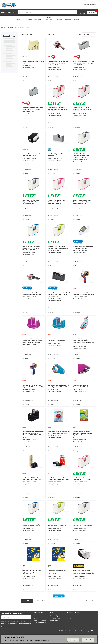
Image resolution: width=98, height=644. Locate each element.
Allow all (88, 640)
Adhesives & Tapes (24, 27)
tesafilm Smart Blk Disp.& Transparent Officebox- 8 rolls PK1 (33, 479)
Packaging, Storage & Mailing (49, 19)
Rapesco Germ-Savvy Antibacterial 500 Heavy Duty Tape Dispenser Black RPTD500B (59, 294)
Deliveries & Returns (73, 613)
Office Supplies (11, 27)
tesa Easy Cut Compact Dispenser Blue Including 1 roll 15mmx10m (58, 340)
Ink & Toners (38, 19)
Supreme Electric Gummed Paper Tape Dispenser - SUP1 (33, 155)
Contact (36, 618)
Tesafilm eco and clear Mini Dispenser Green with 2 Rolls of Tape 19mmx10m (83, 433)
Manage (73, 640)
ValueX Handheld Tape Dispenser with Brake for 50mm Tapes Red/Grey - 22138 (58, 63)
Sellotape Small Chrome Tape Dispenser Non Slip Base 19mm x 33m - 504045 (32, 572)
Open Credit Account (40, 620)
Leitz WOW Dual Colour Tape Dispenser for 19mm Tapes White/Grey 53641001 (82, 156)
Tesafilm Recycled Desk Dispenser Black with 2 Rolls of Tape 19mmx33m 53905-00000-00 (33, 433)
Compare (26, 81)
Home (3, 12)
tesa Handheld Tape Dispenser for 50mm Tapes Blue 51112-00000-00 (59, 386)
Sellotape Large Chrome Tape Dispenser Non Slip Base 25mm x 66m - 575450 (58, 572)
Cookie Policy (54, 620)
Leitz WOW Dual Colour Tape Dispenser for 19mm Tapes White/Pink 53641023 (57, 202)
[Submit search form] (75, 12)
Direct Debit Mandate (40, 622)
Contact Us (10, 12)
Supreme (25, 149)
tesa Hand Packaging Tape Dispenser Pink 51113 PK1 (81, 386)
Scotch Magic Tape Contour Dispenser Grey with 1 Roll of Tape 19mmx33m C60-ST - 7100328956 (83, 572)
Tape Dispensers (32, 67)
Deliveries (69, 616)
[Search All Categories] (47, 12)
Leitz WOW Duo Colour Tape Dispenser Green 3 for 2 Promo (57, 525)
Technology (68, 19)
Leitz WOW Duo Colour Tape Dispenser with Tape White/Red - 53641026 (58, 109)
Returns (69, 618)
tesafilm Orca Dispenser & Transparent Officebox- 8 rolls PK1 (58, 479)
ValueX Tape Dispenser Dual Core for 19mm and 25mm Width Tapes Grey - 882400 (83, 63)
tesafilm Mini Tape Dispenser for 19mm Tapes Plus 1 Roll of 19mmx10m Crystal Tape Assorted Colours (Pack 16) (83, 342)
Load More (59, 596)
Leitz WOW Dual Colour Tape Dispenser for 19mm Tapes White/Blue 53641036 (31, 248)
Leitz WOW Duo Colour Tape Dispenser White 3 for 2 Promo (82, 525)
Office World (38, 613)
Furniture (59, 19)
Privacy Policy (54, 616)
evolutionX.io (93, 631)
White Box (26, 57)
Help (52, 613)
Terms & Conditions (56, 618)
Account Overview (90, 5)
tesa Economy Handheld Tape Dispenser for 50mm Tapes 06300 (33, 386)
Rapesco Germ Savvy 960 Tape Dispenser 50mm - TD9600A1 (32, 294)
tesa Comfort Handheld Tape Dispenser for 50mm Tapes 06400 (84, 294)
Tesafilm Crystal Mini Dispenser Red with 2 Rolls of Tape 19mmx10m (59, 432)
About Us (37, 616)
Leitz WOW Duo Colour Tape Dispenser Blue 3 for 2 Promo (32, 525)
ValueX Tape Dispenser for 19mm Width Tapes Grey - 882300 (33, 108)
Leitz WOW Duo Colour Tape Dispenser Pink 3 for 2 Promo (82, 479)
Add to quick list (27, 77)
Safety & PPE (78, 19)
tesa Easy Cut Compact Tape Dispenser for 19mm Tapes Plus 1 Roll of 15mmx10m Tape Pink (32, 341)
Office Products (27, 19)
